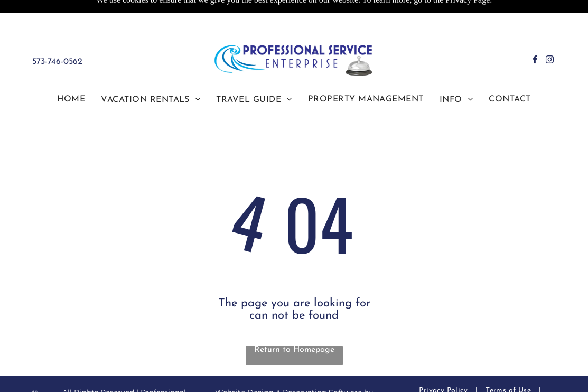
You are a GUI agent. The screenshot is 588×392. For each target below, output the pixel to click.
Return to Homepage (294, 350)
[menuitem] (71, 99)
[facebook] (535, 61)
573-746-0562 (57, 62)
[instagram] (550, 61)
